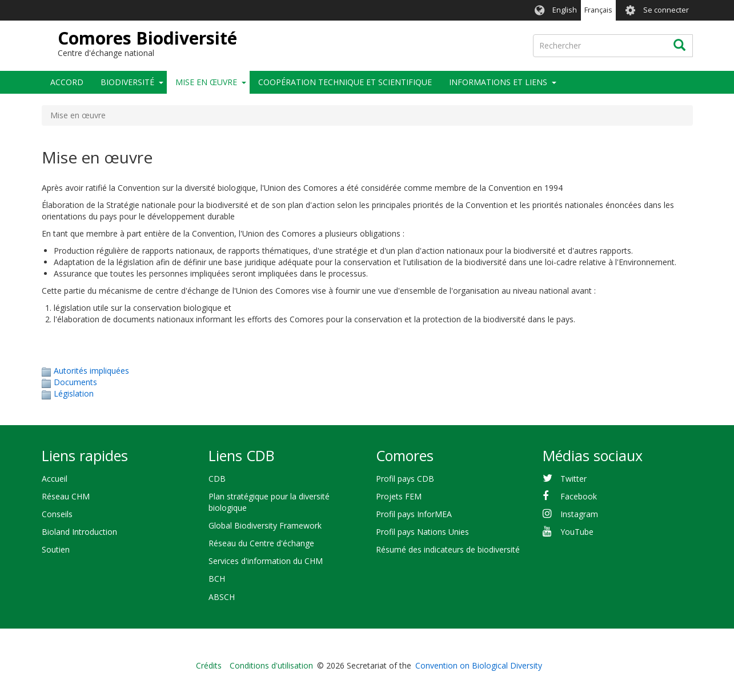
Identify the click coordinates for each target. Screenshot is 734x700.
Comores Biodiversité (147, 38)
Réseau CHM (66, 496)
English (565, 10)
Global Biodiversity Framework (265, 525)
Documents (75, 382)
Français (598, 10)
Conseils (57, 514)
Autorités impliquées (91, 371)
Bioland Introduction (79, 532)
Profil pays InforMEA (414, 514)
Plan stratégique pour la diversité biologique (269, 502)
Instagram (579, 514)
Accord (67, 82)
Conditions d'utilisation (271, 665)
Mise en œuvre (206, 82)
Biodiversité (127, 82)
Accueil (55, 479)
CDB (217, 479)
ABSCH (222, 597)
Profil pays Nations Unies (422, 532)
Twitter (573, 479)
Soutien (56, 549)
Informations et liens (498, 82)
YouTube (577, 532)
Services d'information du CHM (266, 561)
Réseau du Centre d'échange (261, 543)
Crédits (209, 665)
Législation (74, 393)
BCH (217, 579)
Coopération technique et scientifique (345, 82)
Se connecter (666, 10)
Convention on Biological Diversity (479, 665)
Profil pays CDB (405, 479)
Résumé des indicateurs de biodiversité (448, 549)
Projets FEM (399, 496)
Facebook (579, 496)
